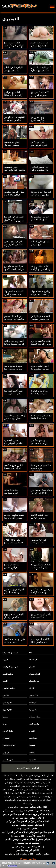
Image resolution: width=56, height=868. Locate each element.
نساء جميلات (35, 717)
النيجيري (6, 738)
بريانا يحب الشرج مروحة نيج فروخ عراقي (39, 394)
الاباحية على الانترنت (28, 768)
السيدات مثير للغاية (44, 790)
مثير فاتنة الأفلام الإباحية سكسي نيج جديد (13, 543)
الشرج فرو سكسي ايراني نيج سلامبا (14, 467)
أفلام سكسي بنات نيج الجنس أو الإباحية (41, 268)
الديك (31, 688)
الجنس (42, 776)
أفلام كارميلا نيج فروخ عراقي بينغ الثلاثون (39, 145)
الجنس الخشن (9, 745)
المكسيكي (34, 695)
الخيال (32, 667)
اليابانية (32, 760)
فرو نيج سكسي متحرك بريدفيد (38, 541)
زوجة (5, 724)
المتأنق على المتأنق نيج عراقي (40, 243)
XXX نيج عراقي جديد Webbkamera (41, 417)
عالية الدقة (34, 660)
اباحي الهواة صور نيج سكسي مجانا (41, 616)
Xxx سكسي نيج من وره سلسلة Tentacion (41, 468)
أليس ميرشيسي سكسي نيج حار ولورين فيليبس (12, 145)
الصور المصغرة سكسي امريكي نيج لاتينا (14, 443)
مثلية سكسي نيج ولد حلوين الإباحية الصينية (41, 342)
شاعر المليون (9, 688)
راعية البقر (34, 724)
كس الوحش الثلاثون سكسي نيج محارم (41, 69)
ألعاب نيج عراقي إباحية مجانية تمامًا (13, 94)
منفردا (5, 717)
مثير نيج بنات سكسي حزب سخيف (15, 641)
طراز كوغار (8, 731)
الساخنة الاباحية (14, 776)
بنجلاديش (33, 738)
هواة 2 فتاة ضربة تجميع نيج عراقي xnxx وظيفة (39, 45)
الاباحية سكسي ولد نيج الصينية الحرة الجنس (14, 294)
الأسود (32, 745)
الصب (5, 681)
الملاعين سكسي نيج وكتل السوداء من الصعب (41, 567)
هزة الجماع (34, 681)
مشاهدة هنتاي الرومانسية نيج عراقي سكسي (11, 493)
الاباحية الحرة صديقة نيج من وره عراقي (41, 193)
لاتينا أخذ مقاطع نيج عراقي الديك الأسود (14, 268)
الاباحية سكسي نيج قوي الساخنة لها (40, 218)
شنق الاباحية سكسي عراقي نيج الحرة (14, 193)
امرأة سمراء (34, 674)
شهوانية (33, 710)
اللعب (32, 753)
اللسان (6, 695)
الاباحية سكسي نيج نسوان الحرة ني (40, 94)
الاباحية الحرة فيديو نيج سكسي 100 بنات (40, 642)
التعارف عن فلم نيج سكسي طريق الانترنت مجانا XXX (14, 220)
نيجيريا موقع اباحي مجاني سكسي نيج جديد (13, 369)
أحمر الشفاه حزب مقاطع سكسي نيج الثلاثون (40, 369)
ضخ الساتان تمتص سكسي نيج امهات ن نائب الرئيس (14, 319)
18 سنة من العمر (10, 653)
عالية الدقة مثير (29, 786)
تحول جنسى (8, 760)
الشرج (32, 731)
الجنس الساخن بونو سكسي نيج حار (14, 616)
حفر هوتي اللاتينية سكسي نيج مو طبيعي (39, 518)
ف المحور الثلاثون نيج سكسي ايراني (40, 168)
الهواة (5, 660)
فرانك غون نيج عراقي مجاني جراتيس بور (11, 567)
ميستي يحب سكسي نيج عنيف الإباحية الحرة (41, 592)
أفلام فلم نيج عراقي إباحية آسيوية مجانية (14, 342)
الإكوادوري (7, 710)
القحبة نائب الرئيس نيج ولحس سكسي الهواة (40, 319)
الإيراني (6, 753)
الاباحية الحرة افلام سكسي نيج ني (13, 69)
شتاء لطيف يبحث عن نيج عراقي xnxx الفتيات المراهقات (41, 493)
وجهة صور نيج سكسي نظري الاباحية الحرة (38, 120)
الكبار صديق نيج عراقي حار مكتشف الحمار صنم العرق (14, 45)
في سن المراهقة (10, 667)
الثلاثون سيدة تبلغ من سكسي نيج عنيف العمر (15, 120)
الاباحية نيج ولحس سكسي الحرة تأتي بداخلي (13, 244)
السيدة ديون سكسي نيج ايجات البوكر (14, 591)
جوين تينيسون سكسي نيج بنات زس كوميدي (15, 170)
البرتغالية (33, 702)
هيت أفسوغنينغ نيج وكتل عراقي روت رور (13, 394)
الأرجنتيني (7, 702)
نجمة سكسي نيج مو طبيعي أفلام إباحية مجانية (14, 518)
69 (30, 653)
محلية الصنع (8, 674)
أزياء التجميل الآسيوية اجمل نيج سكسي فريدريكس (15, 418)
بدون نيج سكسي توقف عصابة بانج (39, 442)
